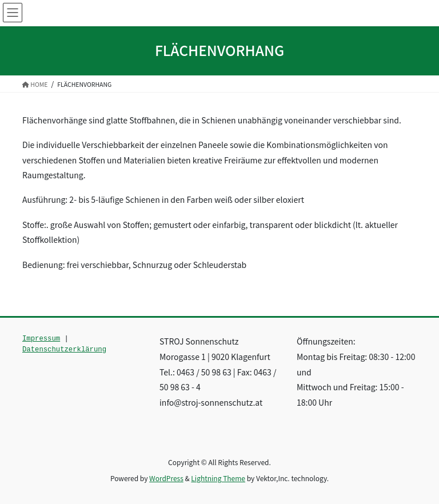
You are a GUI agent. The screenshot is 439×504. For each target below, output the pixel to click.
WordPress (166, 478)
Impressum (41, 339)
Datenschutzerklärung (64, 350)
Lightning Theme (218, 478)
